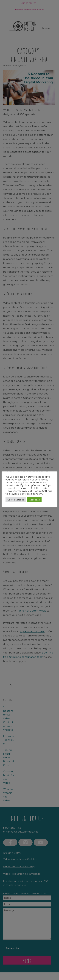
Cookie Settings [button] (16, 500)
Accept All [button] (34, 500)
